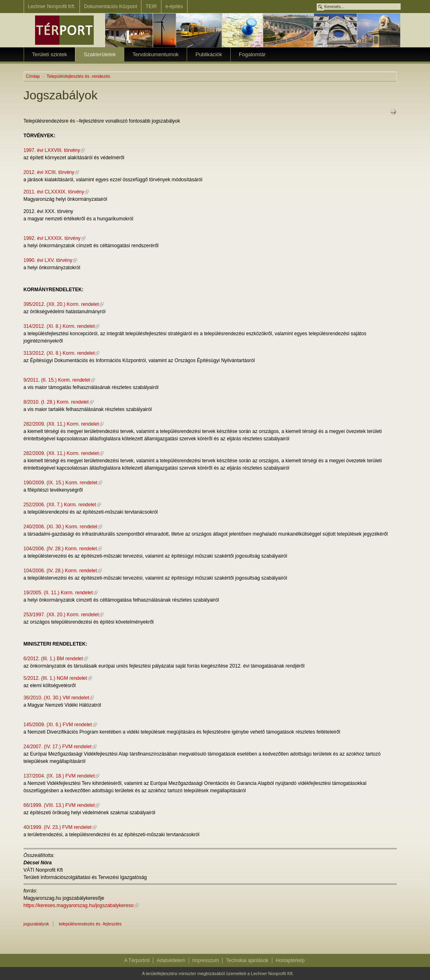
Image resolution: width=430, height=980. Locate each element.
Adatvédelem (171, 960)
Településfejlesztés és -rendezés (78, 76)
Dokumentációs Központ (110, 7)
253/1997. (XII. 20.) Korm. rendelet (61, 615)
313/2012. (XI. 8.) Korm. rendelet (59, 353)
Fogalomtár (252, 54)
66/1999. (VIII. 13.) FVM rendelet (59, 805)
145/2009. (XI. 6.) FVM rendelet (58, 725)
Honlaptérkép (290, 960)
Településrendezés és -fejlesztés (90, 924)
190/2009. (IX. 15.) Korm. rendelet (61, 483)
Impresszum (206, 960)
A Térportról (137, 960)
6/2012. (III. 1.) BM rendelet (53, 659)
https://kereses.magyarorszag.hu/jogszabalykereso (79, 905)
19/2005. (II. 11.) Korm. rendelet (58, 593)
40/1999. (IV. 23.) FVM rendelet (58, 827)
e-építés (174, 7)
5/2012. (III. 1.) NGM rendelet (55, 678)
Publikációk (209, 54)
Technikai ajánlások (247, 960)
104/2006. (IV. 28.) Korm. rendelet (60, 549)
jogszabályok (36, 924)
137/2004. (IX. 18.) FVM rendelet (59, 776)
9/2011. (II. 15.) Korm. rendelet (57, 380)
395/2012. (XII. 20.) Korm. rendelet (61, 304)
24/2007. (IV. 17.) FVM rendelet (58, 747)
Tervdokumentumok (155, 54)
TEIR (151, 7)
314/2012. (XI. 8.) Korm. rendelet (59, 326)
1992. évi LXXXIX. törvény (52, 238)
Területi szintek (50, 54)
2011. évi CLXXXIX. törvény (54, 192)
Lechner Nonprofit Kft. (52, 7)
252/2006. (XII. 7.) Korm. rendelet (60, 505)
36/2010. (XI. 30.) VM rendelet (56, 698)
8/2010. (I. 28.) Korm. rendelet (56, 402)
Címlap (33, 76)
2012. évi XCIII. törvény (49, 172)
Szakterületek (100, 54)
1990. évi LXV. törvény (48, 260)
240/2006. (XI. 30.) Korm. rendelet (61, 527)
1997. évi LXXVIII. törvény (52, 150)
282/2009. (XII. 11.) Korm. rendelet (61, 424)
